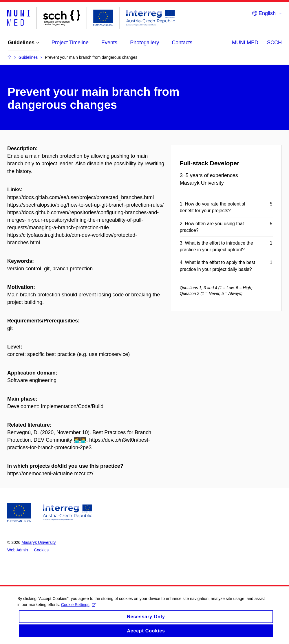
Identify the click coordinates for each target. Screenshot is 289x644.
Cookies (41, 550)
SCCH (274, 43)
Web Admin (18, 550)
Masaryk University (39, 542)
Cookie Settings (79, 610)
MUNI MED (245, 43)
